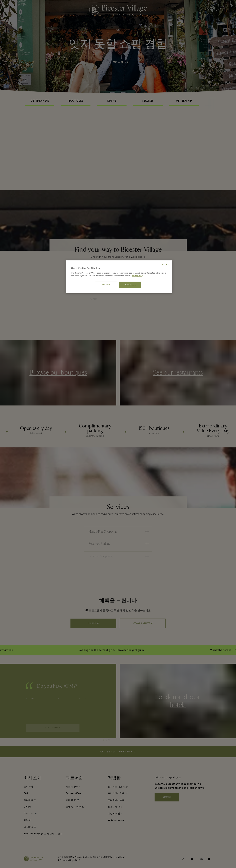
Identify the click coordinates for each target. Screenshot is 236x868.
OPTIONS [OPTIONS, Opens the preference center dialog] (106, 285)
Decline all (165, 264)
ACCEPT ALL (130, 285)
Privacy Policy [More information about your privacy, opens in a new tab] (138, 276)
